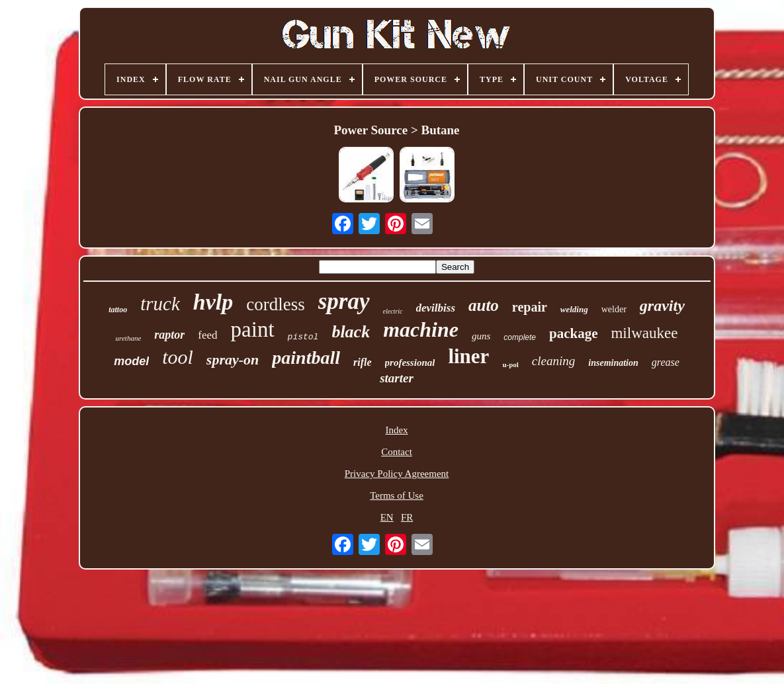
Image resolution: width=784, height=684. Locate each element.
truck (160, 304)
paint (253, 329)
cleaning (553, 361)
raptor (169, 335)
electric (393, 311)
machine (421, 329)
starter (397, 378)
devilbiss (436, 308)
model (131, 361)
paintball (306, 358)
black (351, 332)
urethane (129, 338)
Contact (397, 452)
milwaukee (644, 333)
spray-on (233, 360)
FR (407, 517)
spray (344, 301)
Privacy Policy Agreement (397, 474)
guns (481, 336)
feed (207, 335)
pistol (303, 337)
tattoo (118, 310)
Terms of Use (397, 495)
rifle (363, 362)
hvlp (213, 302)
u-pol (510, 364)
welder (614, 309)
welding (574, 309)
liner (468, 356)
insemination (613, 363)
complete (520, 337)
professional (410, 363)
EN (387, 517)
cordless (275, 304)
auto (484, 305)
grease (666, 362)
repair (530, 307)
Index (396, 430)
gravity (662, 306)
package (574, 333)
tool (178, 357)
